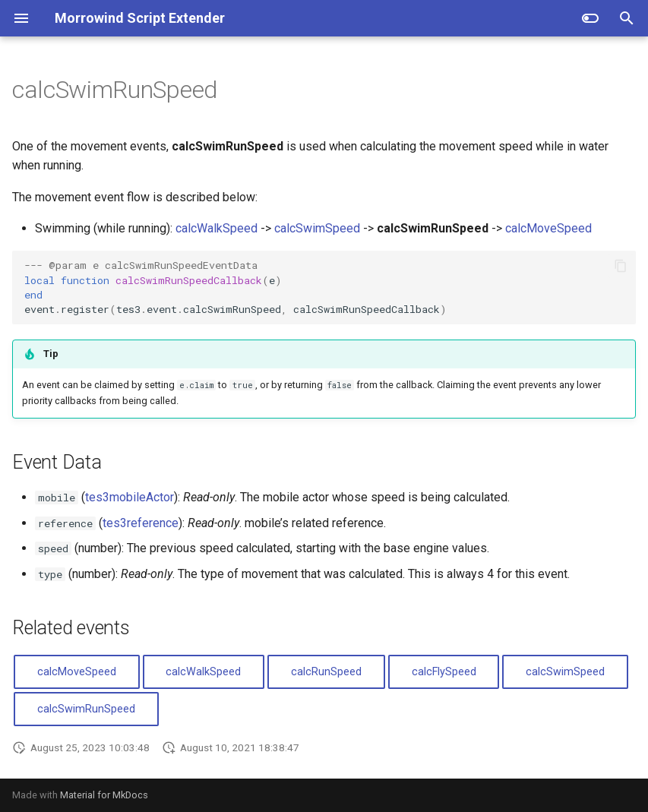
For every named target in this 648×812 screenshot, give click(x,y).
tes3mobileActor (130, 497)
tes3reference (141, 523)
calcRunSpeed (326, 672)
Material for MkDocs (104, 795)
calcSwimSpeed (317, 228)
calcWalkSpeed (217, 228)
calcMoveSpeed (548, 228)
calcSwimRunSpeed (86, 709)
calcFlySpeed (444, 672)
